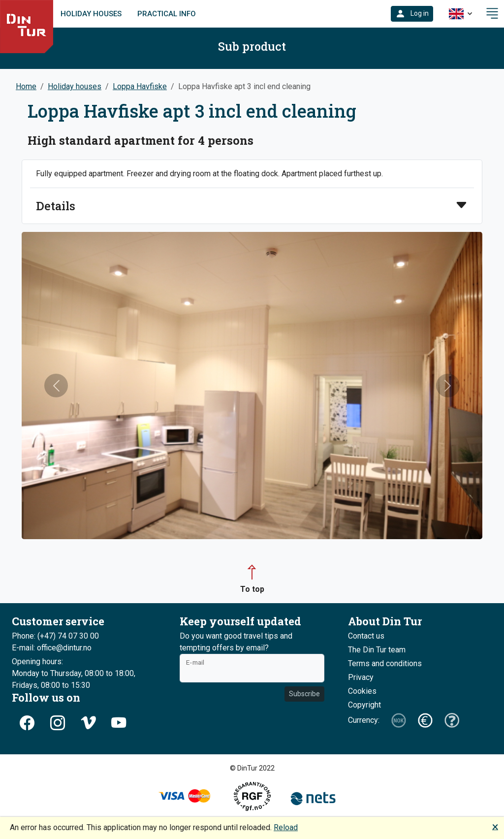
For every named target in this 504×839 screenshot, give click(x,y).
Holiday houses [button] (75, 86)
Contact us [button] (366, 636)
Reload (286, 827)
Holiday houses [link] (91, 14)
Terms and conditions (385, 663)
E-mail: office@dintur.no (52, 648)
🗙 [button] (495, 826)
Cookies (362, 691)
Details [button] (56, 206)
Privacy (361, 677)
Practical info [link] (167, 14)
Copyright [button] (364, 705)
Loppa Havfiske (140, 86)
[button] (412, 14)
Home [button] (26, 86)
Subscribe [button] (304, 694)
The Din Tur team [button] (377, 650)
